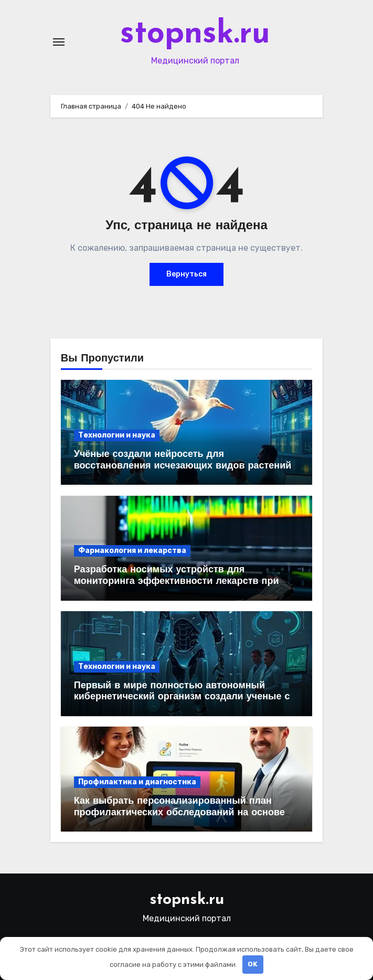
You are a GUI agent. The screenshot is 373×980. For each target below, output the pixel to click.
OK (253, 964)
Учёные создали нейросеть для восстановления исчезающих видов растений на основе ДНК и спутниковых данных (183, 466)
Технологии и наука (117, 435)
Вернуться (186, 274)
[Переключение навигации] (59, 42)
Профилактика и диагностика (137, 782)
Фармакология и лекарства (132, 551)
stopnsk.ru (195, 35)
